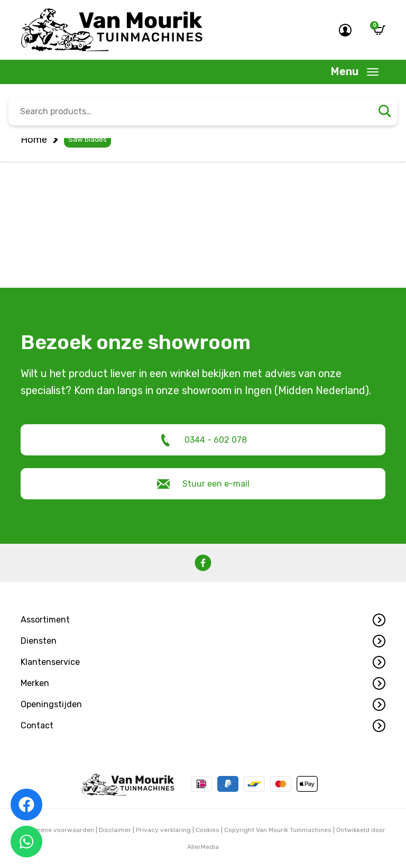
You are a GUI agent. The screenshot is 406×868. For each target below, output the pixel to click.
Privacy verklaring (163, 830)
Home (34, 140)
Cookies (207, 830)
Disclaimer (115, 830)
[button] (203, 620)
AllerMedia (203, 847)
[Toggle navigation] (355, 72)
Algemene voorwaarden (58, 830)
